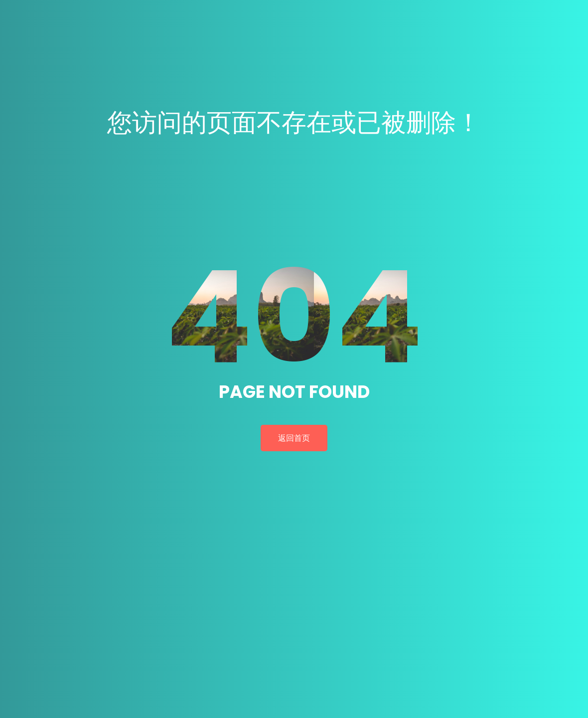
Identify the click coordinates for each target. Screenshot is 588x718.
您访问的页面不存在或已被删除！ (294, 123)
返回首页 (294, 438)
